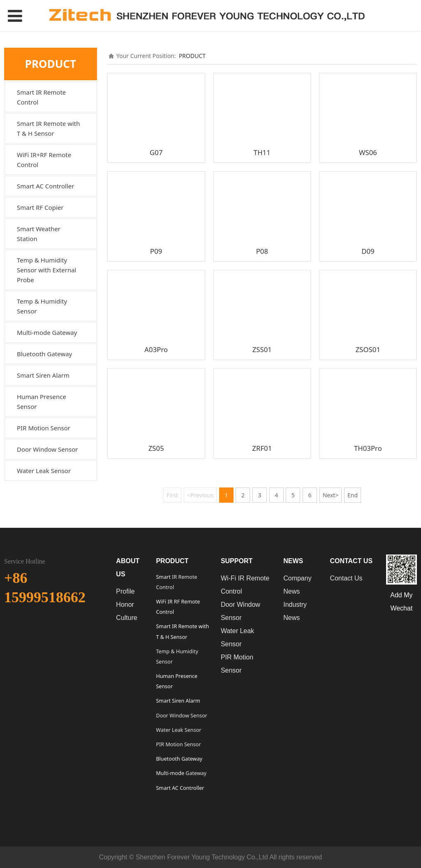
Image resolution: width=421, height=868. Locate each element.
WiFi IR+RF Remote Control (44, 160)
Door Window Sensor (47, 449)
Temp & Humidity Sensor (42, 306)
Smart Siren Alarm (43, 375)
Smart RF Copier (40, 207)
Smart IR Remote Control (41, 97)
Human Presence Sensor (42, 402)
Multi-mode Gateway (47, 332)
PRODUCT (192, 56)
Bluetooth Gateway (44, 354)
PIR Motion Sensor (44, 428)
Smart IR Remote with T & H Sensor (49, 128)
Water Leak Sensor (44, 471)
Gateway (195, 773)
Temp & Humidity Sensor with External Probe (46, 270)
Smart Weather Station (39, 234)
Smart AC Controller (45, 186)
